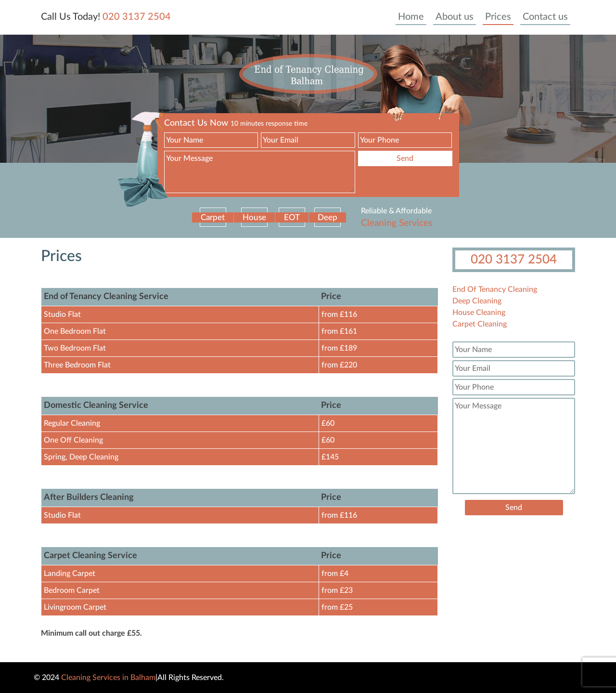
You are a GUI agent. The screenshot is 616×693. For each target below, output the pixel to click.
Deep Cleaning (477, 301)
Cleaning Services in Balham (108, 678)
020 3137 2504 (137, 17)
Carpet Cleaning (480, 324)
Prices (498, 17)
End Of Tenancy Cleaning (495, 289)
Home (411, 17)
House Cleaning (479, 313)
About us (455, 17)
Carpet (213, 217)
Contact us (545, 17)
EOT (292, 217)
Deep (327, 217)
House (254, 217)
